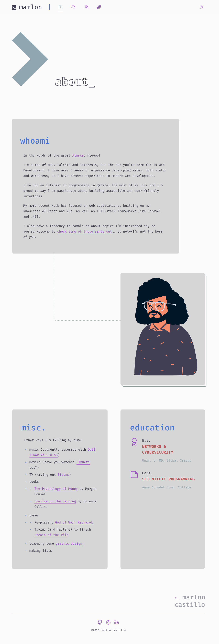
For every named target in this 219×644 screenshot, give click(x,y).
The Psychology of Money (56, 489)
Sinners (83, 462)
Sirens (63, 475)
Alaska (78, 155)
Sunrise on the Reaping (55, 501)
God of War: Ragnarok (74, 522)
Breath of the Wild (51, 535)
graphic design (69, 544)
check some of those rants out (85, 231)
